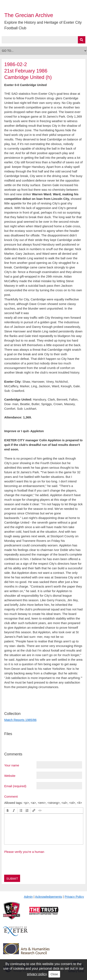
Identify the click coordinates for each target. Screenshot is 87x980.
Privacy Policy (74, 897)
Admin (28, 897)
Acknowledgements (48, 897)
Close (54, 974)
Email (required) (15, 786)
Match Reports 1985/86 (20, 720)
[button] (8, 810)
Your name (12, 765)
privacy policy (37, 974)
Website (10, 776)
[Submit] (82, 40)
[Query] (43, 40)
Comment (11, 796)
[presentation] (8, 810)
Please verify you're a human (24, 852)
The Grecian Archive (29, 15)
